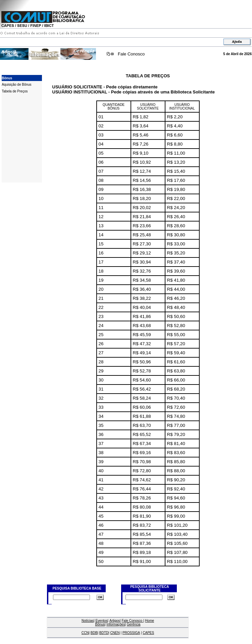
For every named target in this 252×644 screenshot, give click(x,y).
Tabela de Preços (15, 91)
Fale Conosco (131, 54)
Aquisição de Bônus (16, 85)
